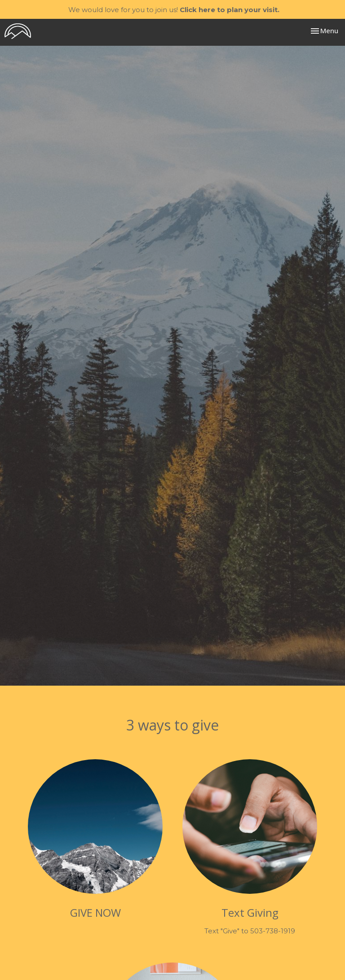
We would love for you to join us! (174, 10)
